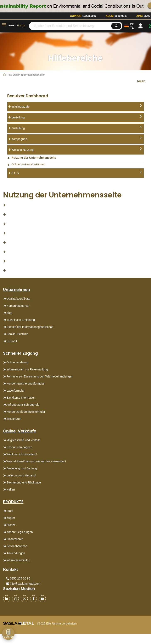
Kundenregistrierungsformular (26, 383)
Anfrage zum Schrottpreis (23, 405)
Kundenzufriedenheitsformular (26, 412)
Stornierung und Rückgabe (24, 482)
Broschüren (14, 419)
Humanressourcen (18, 306)
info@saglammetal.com (23, 584)
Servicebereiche (17, 546)
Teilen (141, 81)
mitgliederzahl (77, 106)
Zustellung (77, 128)
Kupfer (11, 518)
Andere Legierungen (20, 532)
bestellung (77, 117)
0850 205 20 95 (18, 578)
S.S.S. (77, 173)
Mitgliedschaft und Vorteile (23, 440)
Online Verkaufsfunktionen (28, 164)
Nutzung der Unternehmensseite (34, 158)
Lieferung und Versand (21, 475)
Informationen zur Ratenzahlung (27, 369)
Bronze (11, 525)
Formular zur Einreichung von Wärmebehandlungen (40, 376)
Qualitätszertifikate (18, 299)
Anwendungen (16, 553)
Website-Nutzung (77, 149)
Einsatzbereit (15, 539)
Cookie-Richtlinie (17, 334)
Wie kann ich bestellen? (22, 454)
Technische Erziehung (21, 320)
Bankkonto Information (21, 398)
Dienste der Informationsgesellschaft (30, 327)
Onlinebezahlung (17, 362)
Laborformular (15, 391)
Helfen (11, 489)
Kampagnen (77, 139)
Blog (9, 313)
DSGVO (12, 341)
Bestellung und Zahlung (22, 468)
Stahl (10, 511)
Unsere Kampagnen (19, 447)
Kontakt (10, 569)
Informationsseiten (18, 560)
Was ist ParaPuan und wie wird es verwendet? (36, 461)
